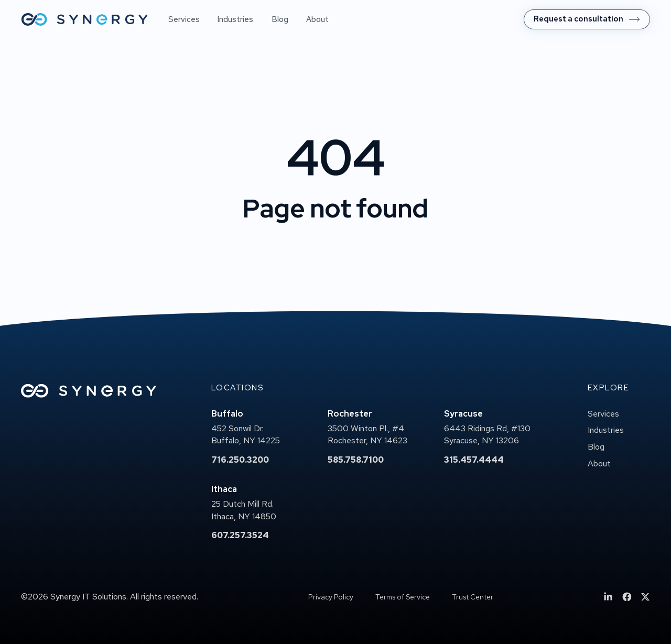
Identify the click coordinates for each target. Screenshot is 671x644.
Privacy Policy (331, 597)
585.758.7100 (356, 460)
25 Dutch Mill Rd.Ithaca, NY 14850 (244, 510)
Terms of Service (403, 597)
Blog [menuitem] (280, 19)
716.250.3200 (240, 460)
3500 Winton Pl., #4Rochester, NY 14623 (367, 435)
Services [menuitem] (184, 19)
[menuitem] (587, 19)
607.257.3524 (240, 535)
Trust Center (473, 597)
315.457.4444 (474, 460)
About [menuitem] (317, 19)
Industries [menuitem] (235, 19)
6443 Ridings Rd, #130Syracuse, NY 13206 (487, 435)
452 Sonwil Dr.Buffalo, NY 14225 (246, 435)
